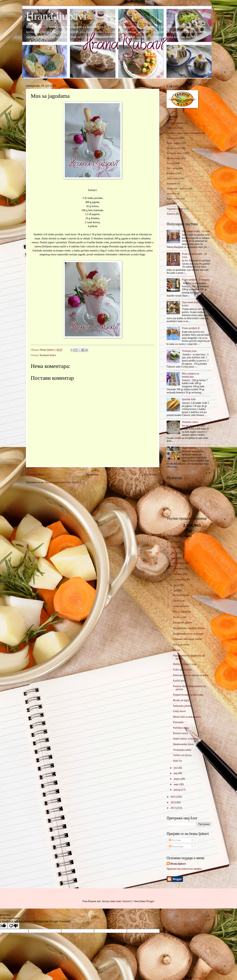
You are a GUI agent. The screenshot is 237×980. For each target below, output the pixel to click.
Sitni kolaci (172, 178)
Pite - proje (172, 168)
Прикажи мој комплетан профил (184, 869)
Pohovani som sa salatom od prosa (191, 675)
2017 (173, 553)
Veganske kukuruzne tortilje (187, 639)
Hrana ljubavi (56, 16)
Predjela (171, 173)
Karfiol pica (179, 681)
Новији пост (35, 474)
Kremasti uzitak (181, 595)
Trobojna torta (189, 351)
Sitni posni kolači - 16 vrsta (196, 231)
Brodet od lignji (181, 700)
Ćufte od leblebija (182, 670)
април (177, 779)
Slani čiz (177, 761)
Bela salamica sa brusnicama (191, 375)
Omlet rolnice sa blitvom (186, 739)
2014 (173, 802)
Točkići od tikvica (182, 755)
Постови (175, 840)
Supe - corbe (173, 199)
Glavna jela (172, 138)
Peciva (170, 163)
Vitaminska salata (182, 750)
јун (176, 768)
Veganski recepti (175, 209)
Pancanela (178, 722)
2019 (173, 542)
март (177, 784)
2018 (173, 547)
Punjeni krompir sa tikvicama (188, 695)
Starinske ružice (190, 422)
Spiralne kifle (189, 399)
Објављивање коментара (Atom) (62, 482)
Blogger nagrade (175, 123)
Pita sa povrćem (181, 645)
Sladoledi (171, 184)
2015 (173, 797)
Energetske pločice (183, 623)
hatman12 (127, 901)
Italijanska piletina (182, 706)
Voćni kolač (179, 601)
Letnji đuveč (179, 711)
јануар (177, 790)
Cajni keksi (172, 128)
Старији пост (149, 474)
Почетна (92, 474)
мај (176, 773)
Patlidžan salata (181, 728)
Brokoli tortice (180, 733)
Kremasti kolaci (48, 355)
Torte (169, 204)
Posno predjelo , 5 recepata (196, 280)
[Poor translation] (14, 926)
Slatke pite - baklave (177, 189)
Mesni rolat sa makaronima (187, 717)
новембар (179, 569)
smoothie (171, 194)
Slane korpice (189, 448)
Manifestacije (174, 158)
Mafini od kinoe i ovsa (185, 664)
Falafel (176, 650)
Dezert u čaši (180, 617)
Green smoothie (181, 606)
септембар (180, 580)
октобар (178, 574)
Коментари (176, 847)
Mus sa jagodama (182, 612)
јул (176, 590)
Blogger (150, 901)
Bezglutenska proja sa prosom (188, 634)
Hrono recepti (174, 148)
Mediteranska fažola (183, 744)
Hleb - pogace (174, 143)
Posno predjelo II (191, 328)
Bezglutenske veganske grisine (189, 628)
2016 (173, 558)
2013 (173, 808)
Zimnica (171, 214)
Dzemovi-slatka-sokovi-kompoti (183, 133)
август (177, 585)
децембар (179, 563)
